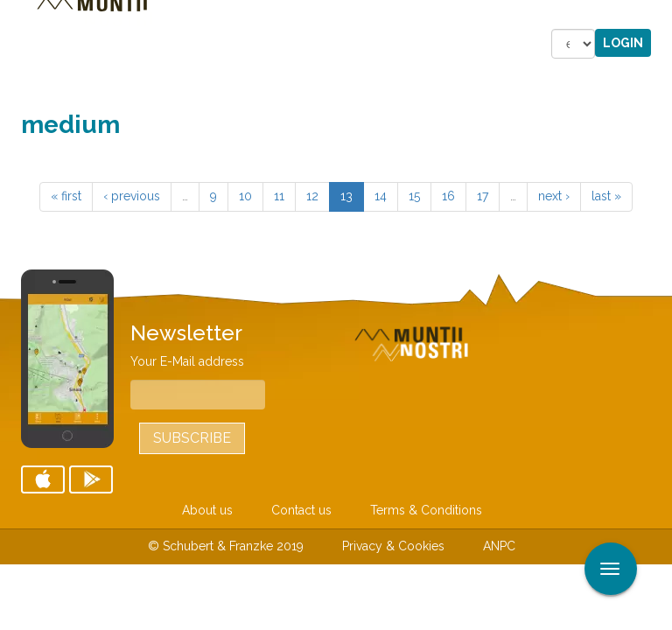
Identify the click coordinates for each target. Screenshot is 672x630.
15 (414, 196)
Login (623, 43)
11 (279, 196)
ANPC (499, 546)
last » (606, 196)
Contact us (301, 510)
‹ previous (132, 196)
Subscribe (192, 438)
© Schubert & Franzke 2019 (226, 546)
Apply (659, 16)
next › (554, 196)
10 (245, 196)
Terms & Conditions (426, 510)
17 (483, 196)
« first (66, 196)
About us (207, 510)
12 (312, 196)
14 (381, 196)
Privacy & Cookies (393, 546)
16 (448, 196)
